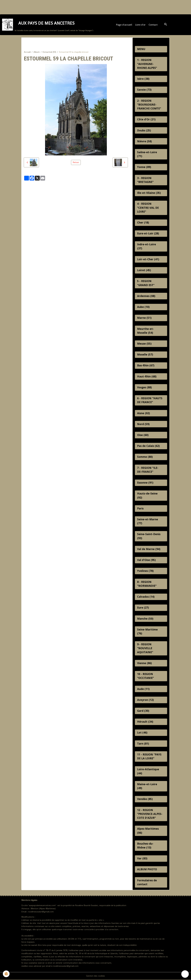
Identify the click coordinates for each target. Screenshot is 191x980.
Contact (153, 25)
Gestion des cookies (95, 976)
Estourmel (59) (49, 52)
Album (37, 52)
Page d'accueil (124, 25)
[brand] (48, 25)
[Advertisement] (54, 7)
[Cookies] (6, 974)
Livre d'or (140, 25)
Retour (76, 162)
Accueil (27, 52)
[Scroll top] (185, 974)
